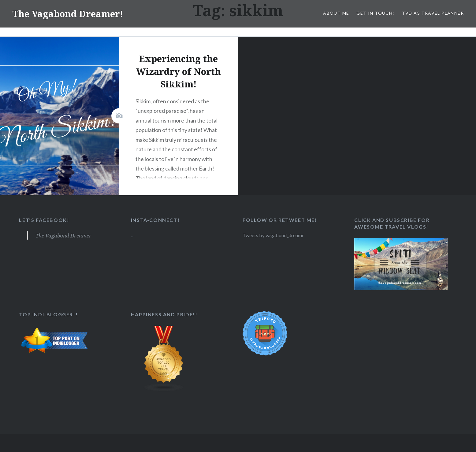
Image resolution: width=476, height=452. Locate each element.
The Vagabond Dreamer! (69, 14)
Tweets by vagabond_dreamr (274, 235)
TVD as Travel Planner (433, 13)
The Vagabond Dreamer (64, 235)
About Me (336, 13)
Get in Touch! (375, 13)
